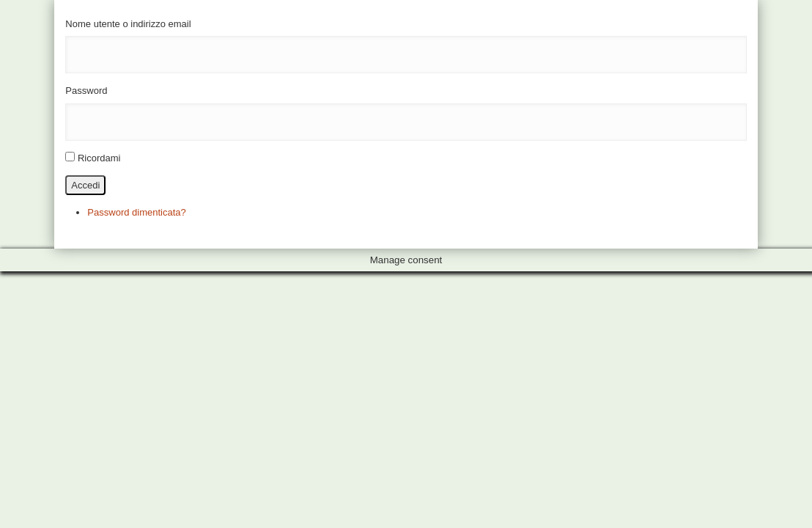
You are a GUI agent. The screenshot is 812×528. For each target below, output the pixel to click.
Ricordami (99, 158)
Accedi (85, 185)
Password (86, 91)
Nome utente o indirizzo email (128, 24)
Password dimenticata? (136, 212)
